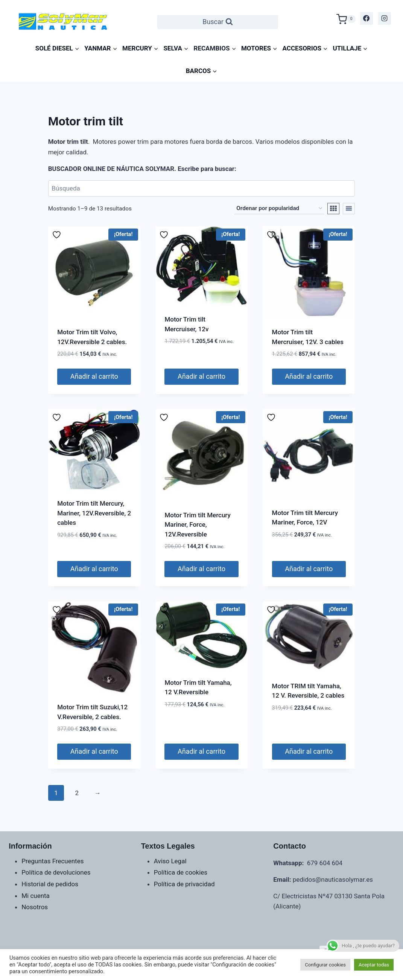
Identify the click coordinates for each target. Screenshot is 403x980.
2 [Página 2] (77, 793)
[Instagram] (385, 18)
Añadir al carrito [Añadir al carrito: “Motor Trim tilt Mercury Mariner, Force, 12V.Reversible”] (201, 569)
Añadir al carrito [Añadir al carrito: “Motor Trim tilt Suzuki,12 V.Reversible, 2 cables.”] (94, 751)
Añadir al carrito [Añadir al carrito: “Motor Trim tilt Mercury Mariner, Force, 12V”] (309, 569)
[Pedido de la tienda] (279, 209)
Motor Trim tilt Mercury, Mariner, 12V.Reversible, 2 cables (94, 513)
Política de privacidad (184, 884)
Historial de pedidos (50, 884)
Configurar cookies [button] (325, 965)
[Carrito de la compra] (346, 18)
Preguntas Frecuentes (52, 861)
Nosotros (35, 907)
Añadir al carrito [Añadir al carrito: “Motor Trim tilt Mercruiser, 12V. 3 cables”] (309, 376)
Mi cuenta (36, 896)
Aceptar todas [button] (374, 965)
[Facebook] (367, 18)
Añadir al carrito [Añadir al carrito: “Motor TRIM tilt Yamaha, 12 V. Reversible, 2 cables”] (309, 751)
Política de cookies (181, 872)
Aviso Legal (170, 861)
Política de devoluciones (56, 872)
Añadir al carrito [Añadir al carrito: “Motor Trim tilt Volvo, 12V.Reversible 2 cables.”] (94, 376)
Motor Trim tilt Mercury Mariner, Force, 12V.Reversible (197, 525)
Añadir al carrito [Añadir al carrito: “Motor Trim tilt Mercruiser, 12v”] (201, 376)
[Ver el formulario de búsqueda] (218, 22)
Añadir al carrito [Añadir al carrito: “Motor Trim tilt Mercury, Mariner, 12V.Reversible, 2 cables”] (94, 569)
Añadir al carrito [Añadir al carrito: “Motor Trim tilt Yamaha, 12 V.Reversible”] (201, 751)
